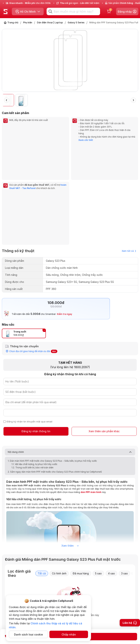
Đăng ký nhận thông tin (36, 358)
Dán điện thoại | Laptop (50, 22)
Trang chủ (13, 22)
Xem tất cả (129, 178)
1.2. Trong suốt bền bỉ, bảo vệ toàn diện (33, 394)
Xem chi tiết (86, 140)
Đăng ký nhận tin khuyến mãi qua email (29, 348)
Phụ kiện (28, 22)
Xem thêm (70, 472)
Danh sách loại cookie (28, 634)
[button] (133, 100)
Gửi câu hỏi (119, 620)
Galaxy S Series (76, 22)
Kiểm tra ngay (65, 241)
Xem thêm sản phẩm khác (104, 358)
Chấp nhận (69, 634)
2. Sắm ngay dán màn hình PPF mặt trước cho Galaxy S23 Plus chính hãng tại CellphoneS (55, 398)
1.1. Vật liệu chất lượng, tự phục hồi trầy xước (35, 391)
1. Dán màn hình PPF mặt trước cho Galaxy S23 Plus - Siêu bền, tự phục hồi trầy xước (53, 388)
